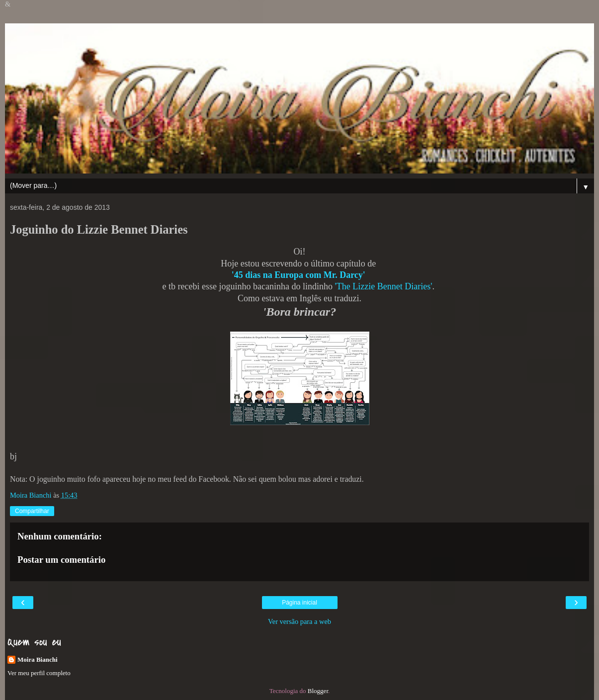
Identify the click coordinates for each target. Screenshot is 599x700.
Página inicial (299, 603)
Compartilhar (32, 511)
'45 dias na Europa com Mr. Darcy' (299, 275)
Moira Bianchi (38, 659)
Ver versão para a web (299, 621)
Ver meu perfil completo (39, 673)
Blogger (318, 691)
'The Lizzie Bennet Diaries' (384, 286)
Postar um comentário (61, 560)
